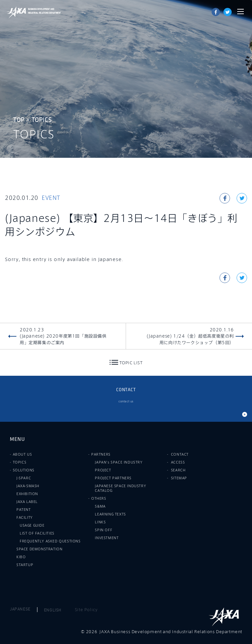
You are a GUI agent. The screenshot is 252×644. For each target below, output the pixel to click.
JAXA (16, 12)
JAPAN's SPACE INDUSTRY (119, 462)
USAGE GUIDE (32, 525)
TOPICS (42, 120)
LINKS (100, 522)
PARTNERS (101, 454)
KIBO (21, 557)
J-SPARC (24, 478)
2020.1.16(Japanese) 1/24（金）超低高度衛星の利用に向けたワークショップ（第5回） (190, 336)
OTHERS (99, 498)
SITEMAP (179, 478)
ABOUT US (22, 454)
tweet (228, 12)
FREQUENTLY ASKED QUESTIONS (50, 541)
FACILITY (25, 517)
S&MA (100, 506)
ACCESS (178, 462)
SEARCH (178, 470)
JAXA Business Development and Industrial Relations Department (44, 12)
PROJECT (103, 470)
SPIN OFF (104, 530)
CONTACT (180, 454)
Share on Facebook (216, 12)
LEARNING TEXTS (110, 514)
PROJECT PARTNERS (113, 478)
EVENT (51, 198)
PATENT (24, 510)
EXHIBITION (27, 494)
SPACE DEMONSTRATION (39, 549)
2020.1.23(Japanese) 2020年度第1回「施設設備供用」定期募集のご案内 (63, 336)
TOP (19, 120)
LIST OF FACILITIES (37, 533)
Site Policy (86, 609)
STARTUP (25, 565)
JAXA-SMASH (28, 486)
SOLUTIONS (24, 470)
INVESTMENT (107, 538)
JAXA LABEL (27, 502)
